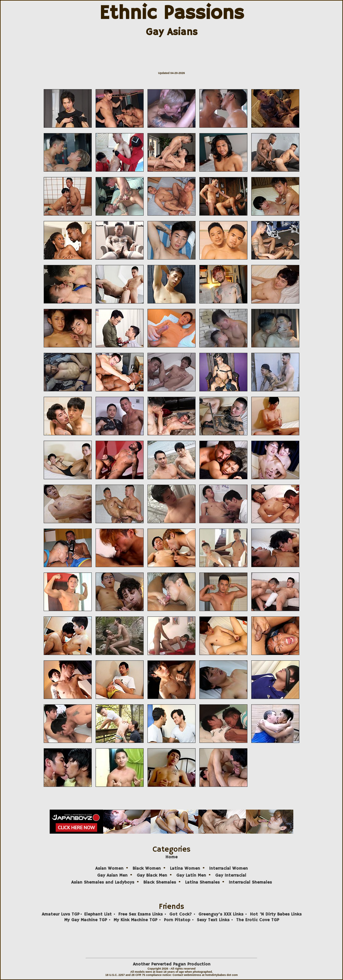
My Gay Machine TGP (86, 920)
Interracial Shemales (250, 882)
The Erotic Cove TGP (258, 920)
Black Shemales (160, 882)
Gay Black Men (152, 875)
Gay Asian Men (112, 875)
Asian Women (109, 868)
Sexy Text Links (213, 920)
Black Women (147, 868)
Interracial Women (228, 868)
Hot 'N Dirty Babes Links (276, 914)
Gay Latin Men (191, 875)
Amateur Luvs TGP (61, 914)
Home (171, 857)
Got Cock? (181, 914)
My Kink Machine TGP (135, 920)
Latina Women (185, 868)
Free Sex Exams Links (140, 914)
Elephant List (98, 914)
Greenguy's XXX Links (221, 914)
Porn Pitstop (177, 920)
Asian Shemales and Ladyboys (103, 882)
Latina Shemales (202, 882)
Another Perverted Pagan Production (172, 964)
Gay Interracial (231, 875)
